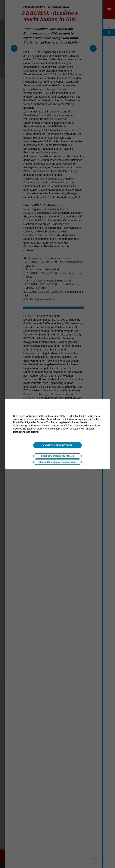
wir (89, 419)
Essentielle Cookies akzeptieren (57, 456)
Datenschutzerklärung (26, 432)
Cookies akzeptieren (57, 445)
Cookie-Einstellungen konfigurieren (57, 462)
